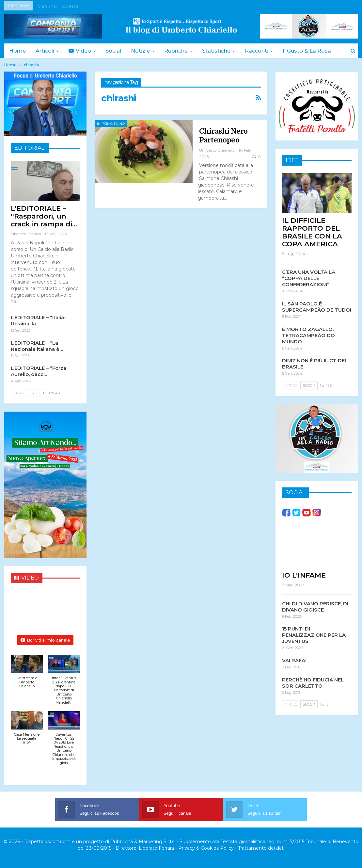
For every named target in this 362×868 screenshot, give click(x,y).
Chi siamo (47, 6)
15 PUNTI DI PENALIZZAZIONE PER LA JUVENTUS (314, 635)
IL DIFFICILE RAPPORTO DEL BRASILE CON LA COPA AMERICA (312, 232)
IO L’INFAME (304, 575)
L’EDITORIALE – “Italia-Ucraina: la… (38, 320)
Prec (19, 393)
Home (17, 51)
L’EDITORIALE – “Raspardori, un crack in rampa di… (44, 216)
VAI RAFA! (294, 660)
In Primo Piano (111, 124)
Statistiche (222, 51)
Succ (38, 393)
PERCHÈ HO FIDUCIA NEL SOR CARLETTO (313, 682)
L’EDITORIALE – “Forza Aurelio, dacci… (39, 371)
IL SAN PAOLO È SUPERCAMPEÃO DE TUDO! (317, 306)
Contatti (70, 6)
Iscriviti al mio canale (45, 640)
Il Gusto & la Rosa (315, 51)
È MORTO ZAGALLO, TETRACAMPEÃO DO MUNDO (308, 335)
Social (116, 51)
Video (82, 51)
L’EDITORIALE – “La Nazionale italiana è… (37, 346)
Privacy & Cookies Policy (206, 848)
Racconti (263, 51)
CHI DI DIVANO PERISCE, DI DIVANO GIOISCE (315, 606)
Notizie (144, 51)
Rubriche (181, 51)
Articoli (46, 51)
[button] (27, 675)
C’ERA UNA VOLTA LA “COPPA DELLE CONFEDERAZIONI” (309, 278)
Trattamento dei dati (261, 848)
